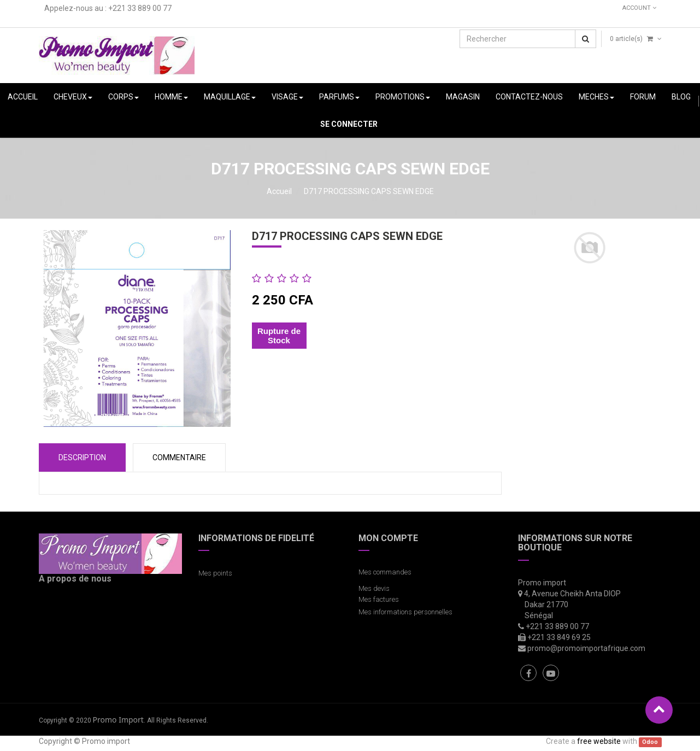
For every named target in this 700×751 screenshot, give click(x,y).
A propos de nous (75, 579)
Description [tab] (82, 457)
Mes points (215, 573)
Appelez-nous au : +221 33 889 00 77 (108, 8)
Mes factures (379, 599)
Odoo (650, 742)
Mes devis (374, 588)
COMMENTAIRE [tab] (179, 457)
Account (639, 8)
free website (599, 741)
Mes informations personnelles (407, 612)
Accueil (279, 191)
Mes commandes (385, 572)
